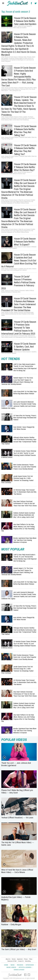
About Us (8, 959)
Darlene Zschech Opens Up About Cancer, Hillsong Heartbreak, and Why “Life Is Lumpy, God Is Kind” (24, 515)
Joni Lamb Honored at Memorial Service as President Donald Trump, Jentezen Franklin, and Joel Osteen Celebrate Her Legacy (19, 405)
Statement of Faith (12, 961)
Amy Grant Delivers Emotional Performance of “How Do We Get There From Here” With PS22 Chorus (25, 503)
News (13, 965)
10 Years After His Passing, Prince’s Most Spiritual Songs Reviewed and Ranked (25, 418)
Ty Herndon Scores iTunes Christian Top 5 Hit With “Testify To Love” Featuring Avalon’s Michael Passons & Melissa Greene (19, 454)
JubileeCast (15, 975)
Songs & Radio (19, 970)
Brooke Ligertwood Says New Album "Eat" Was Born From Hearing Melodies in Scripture (25, 540)
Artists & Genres (25, 967)
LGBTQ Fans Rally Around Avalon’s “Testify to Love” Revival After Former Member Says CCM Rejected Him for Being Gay (25, 367)
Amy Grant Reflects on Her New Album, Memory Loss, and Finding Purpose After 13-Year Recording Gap (18, 527)
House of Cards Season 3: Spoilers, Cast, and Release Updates (25, 347)
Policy (31, 959)
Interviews (30, 965)
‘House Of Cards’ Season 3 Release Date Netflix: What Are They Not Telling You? (25, 131)
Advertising (28, 961)
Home (6, 965)
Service (14, 959)
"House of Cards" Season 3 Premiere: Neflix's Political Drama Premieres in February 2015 (18, 282)
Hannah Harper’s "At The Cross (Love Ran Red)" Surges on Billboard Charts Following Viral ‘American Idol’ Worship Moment (17, 381)
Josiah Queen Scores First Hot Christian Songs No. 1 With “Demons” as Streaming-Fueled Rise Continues (17, 479)
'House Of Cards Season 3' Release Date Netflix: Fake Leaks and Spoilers (25, 21)
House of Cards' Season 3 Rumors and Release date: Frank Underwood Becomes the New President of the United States (19, 304)
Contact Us (21, 961)
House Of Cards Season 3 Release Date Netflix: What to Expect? (25, 242)
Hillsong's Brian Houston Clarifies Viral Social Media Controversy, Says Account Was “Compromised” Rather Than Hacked (19, 440)
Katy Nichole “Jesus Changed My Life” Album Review (24, 428)
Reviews (20, 965)
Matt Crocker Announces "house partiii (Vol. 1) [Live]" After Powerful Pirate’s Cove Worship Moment (25, 467)
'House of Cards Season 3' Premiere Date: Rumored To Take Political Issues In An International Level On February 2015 (19, 328)
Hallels (18, 3)
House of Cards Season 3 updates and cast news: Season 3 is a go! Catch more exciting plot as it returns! (19, 261)
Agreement (20, 959)
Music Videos (11, 967)
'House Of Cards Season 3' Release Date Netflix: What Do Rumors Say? (25, 167)
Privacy (26, 959)
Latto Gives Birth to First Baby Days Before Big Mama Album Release (25, 392)
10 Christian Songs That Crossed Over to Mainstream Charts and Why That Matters (25, 492)
